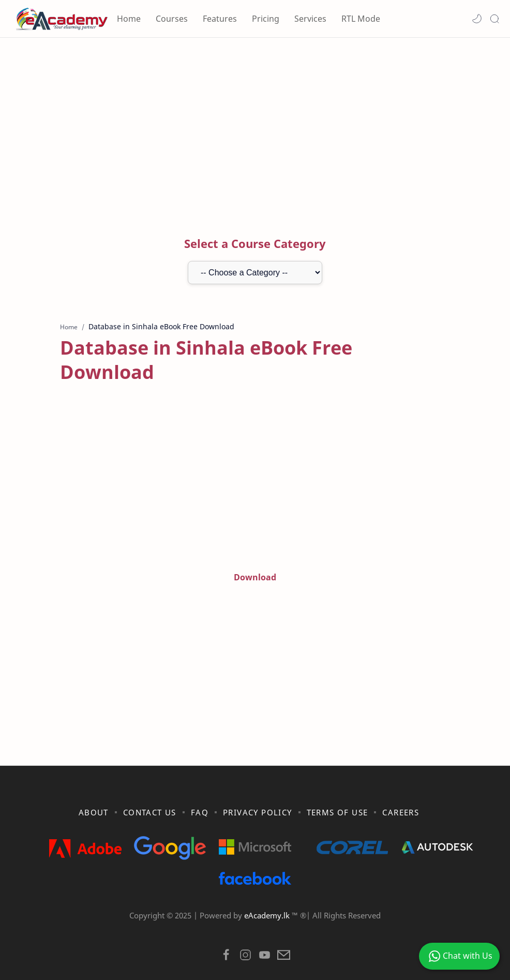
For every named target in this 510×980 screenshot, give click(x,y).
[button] (477, 19)
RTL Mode (361, 19)
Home (129, 19)
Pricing (266, 19)
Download (255, 553)
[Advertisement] (255, 126)
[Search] (494, 19)
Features (220, 19)
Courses (172, 19)
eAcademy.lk (268, 891)
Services (310, 19)
